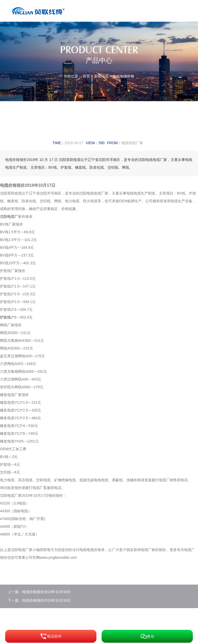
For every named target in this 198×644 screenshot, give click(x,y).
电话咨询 (51, 636)
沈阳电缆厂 (9, 216)
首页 (86, 76)
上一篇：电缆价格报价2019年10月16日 (39, 592)
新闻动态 (101, 76)
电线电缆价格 (123, 76)
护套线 (5, 317)
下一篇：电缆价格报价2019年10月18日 (39, 600)
